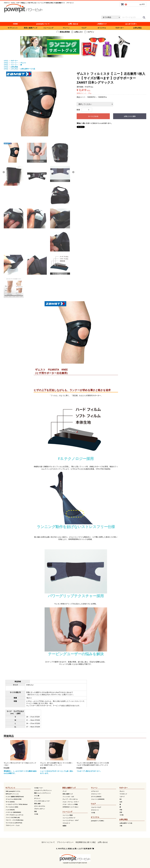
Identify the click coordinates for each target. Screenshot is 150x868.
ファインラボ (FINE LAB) (13, 818)
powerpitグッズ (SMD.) (98, 821)
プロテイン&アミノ (40, 809)
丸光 (121, 802)
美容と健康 (37, 804)
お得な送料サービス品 (126, 823)
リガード (122, 797)
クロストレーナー (96, 794)
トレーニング (48, 28)
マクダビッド (123, 794)
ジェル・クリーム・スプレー (71, 802)
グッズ (64, 791)
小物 (121, 826)
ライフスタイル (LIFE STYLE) (14, 823)
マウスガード (66, 823)
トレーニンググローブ (69, 818)
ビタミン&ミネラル (40, 806)
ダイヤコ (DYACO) (96, 797)
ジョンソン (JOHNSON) (98, 799)
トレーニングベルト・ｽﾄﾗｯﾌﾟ (71, 820)
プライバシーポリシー (65, 842)
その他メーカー (39, 788)
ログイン (89, 32)
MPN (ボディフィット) (12, 794)
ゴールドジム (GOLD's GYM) (14, 799)
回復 (35, 811)
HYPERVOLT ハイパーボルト (71, 807)
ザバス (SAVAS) (10, 802)
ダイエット (37, 798)
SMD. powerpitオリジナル (13, 791)
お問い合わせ (73, 24)
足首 (121, 812)
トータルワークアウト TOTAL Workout (17, 804)
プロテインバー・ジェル (13, 825)
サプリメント (13, 28)
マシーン (66, 28)
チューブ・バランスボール (70, 799)
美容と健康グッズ (31, 28)
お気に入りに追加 (130, 116)
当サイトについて (48, 842)
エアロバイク (95, 791)
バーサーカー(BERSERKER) (13, 812)
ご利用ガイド (102, 24)
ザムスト (122, 791)
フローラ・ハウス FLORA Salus (15, 820)
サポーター (120, 28)
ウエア (84, 28)
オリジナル (102, 28)
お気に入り (77, 32)
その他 (36, 814)
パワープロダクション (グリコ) (14, 815)
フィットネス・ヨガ (68, 797)
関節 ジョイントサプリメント (42, 793)
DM (121, 799)
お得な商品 (137, 28)
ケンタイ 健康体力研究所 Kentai (15, 797)
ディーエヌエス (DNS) (12, 807)
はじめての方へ (131, 24)
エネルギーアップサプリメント (43, 790)
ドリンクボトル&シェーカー (42, 801)
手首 (121, 810)
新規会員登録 (63, 32)
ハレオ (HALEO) (10, 810)
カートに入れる (93, 116)
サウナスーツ (95, 810)
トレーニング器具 (68, 815)
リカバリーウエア (96, 807)
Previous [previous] (4, 172)
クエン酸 (37, 796)
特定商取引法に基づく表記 (86, 842)
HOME (15, 24)
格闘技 (64, 826)
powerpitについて (43, 24)
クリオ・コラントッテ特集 (70, 804)
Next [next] (73, 172)
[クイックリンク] (144, 17)
